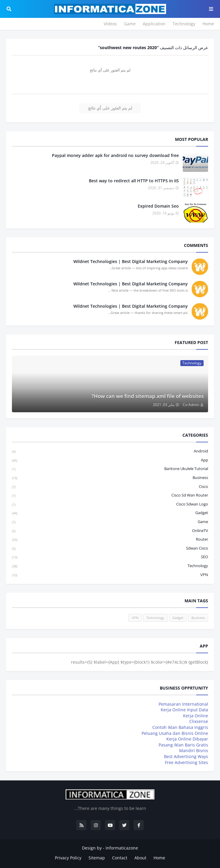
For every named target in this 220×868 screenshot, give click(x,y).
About (140, 858)
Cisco (110, 487)
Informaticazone (122, 848)
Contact (120, 858)
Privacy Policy (68, 858)
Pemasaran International (183, 704)
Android (110, 451)
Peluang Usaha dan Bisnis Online (175, 733)
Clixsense (199, 721)
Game (130, 24)
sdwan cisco (110, 549)
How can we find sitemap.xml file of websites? (148, 396)
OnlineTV (110, 531)
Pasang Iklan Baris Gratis (183, 745)
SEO (110, 557)
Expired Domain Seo (158, 206)
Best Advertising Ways (186, 756)
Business (110, 478)
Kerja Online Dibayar (187, 739)
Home (208, 24)
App (110, 460)
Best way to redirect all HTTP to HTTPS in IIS (134, 181)
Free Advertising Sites (186, 762)
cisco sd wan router (110, 496)
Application (154, 24)
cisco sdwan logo (110, 504)
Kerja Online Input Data (184, 710)
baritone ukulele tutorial (110, 469)
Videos (110, 24)
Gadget (110, 513)
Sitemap (97, 858)
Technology (184, 24)
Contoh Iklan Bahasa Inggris (180, 727)
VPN (110, 575)
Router (110, 540)
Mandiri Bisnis (194, 750)
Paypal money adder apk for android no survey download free (115, 155)
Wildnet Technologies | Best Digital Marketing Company (131, 261)
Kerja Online (196, 716)
